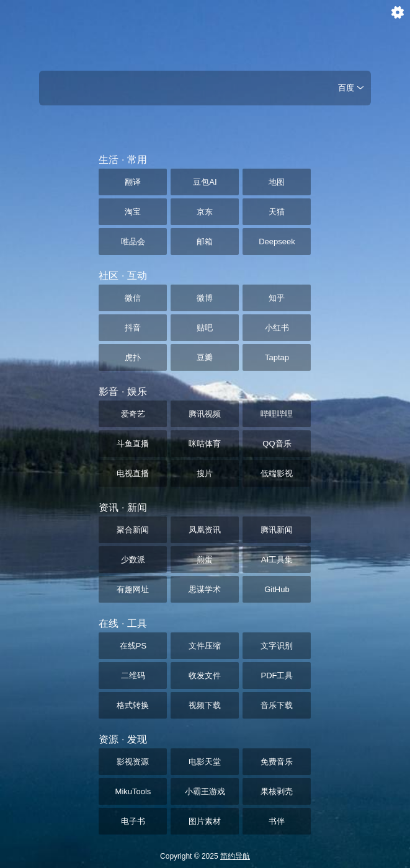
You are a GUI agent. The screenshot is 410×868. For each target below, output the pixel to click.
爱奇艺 (133, 414)
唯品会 (133, 241)
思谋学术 (205, 589)
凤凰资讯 (205, 530)
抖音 (133, 328)
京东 (205, 212)
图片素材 (205, 821)
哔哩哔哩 (277, 414)
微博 (205, 298)
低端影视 (277, 473)
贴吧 (205, 328)
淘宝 (133, 212)
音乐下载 (277, 705)
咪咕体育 (205, 444)
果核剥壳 (277, 791)
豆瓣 (205, 357)
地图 (277, 182)
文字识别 (277, 646)
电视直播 (133, 473)
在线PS (133, 646)
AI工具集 (277, 560)
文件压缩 (205, 646)
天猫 (277, 212)
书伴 (277, 821)
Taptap (277, 357)
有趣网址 (133, 589)
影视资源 (133, 762)
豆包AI (205, 182)
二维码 (133, 675)
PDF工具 (277, 675)
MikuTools (133, 791)
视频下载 (205, 705)
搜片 (205, 473)
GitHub (277, 589)
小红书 (277, 328)
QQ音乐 (277, 444)
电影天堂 (205, 762)
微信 (133, 298)
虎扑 (133, 357)
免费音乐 (277, 762)
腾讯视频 (205, 414)
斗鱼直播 (133, 444)
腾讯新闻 (277, 530)
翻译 (133, 182)
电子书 (133, 821)
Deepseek (277, 241)
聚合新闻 (133, 530)
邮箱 (205, 241)
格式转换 (133, 705)
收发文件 (205, 675)
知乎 (277, 298)
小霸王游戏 (205, 791)
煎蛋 (205, 560)
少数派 (133, 560)
